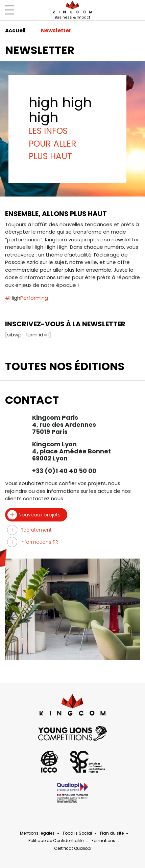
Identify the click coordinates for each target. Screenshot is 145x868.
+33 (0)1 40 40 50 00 (64, 471)
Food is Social (77, 833)
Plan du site (112, 833)
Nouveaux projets (40, 515)
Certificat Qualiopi (73, 848)
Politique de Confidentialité (56, 841)
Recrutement (36, 530)
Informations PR (39, 542)
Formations (103, 841)
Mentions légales (37, 833)
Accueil (15, 31)
